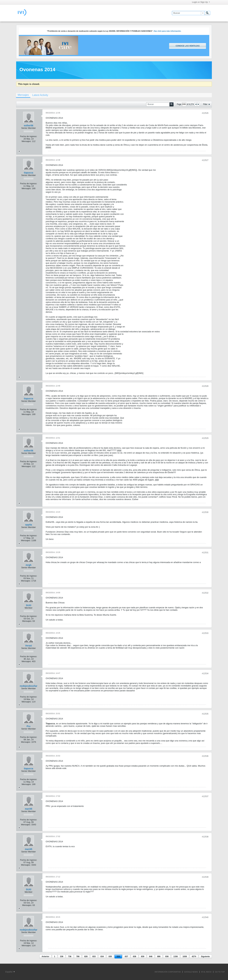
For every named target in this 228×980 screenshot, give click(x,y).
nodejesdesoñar (28, 686)
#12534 (205, 674)
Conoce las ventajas (188, 46)
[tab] (23, 95)
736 (70, 956)
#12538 (205, 837)
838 (135, 956)
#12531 (205, 553)
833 (94, 956)
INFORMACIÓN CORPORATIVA (168, 972)
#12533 (205, 633)
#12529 (205, 438)
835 (110, 956)
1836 (185, 956)
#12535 (205, 714)
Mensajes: (27, 141)
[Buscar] (188, 13)
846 (151, 956)
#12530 (205, 512)
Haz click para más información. (168, 31)
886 (159, 956)
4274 (194, 956)
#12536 (205, 756)
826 (86, 956)
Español (10, 972)
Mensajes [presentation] (23, 95)
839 (143, 956)
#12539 (205, 877)
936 (167, 956)
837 (126, 956)
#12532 (205, 593)
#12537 (205, 796)
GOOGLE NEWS (191, 972)
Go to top (220, 972)
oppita (29, 525)
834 (102, 956)
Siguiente (205, 956)
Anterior (45, 956)
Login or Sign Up (201, 2)
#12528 (205, 386)
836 (118, 956)
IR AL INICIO (206, 972)
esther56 (29, 125)
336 (62, 956)
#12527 (205, 160)
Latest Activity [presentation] (40, 95)
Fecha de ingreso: (29, 136)
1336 (176, 956)
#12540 (205, 917)
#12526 (205, 113)
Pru (28, 726)
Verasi (28, 646)
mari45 (28, 809)
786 (78, 956)
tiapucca (29, 173)
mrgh (29, 565)
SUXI (29, 605)
